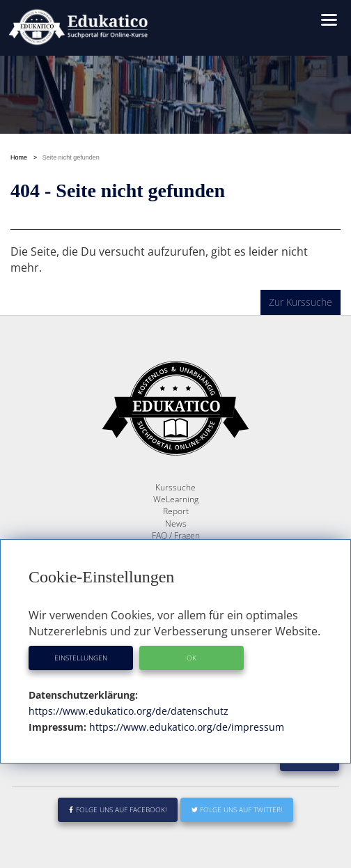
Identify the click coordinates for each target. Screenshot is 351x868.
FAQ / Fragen (176, 535)
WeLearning (176, 499)
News (176, 524)
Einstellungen (81, 658)
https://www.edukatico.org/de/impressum (185, 727)
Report (176, 511)
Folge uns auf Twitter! (237, 809)
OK (192, 658)
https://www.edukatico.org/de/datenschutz (128, 711)
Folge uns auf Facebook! (118, 809)
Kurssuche (175, 487)
